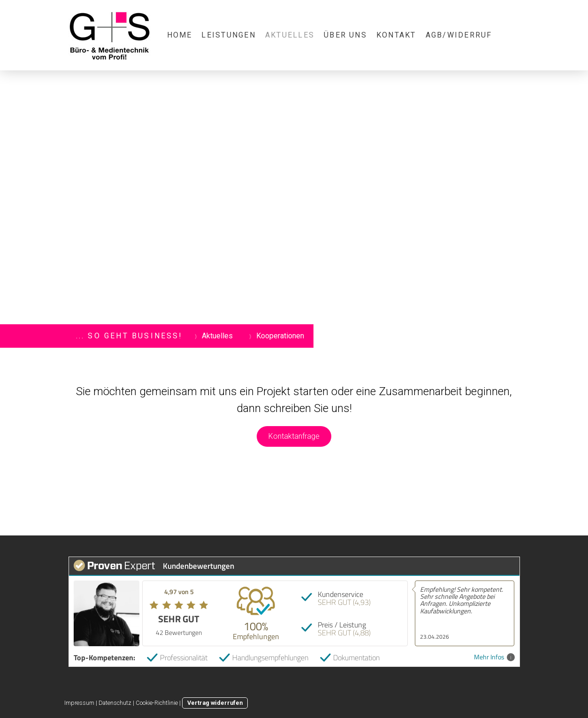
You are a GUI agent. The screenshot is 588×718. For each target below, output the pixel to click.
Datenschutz (115, 703)
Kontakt (396, 35)
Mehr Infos (494, 657)
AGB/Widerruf (459, 35)
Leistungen (228, 35)
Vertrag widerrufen (215, 703)
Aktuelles (290, 35)
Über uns (345, 35)
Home (180, 35)
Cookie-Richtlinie (157, 703)
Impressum (79, 703)
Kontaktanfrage (294, 436)
